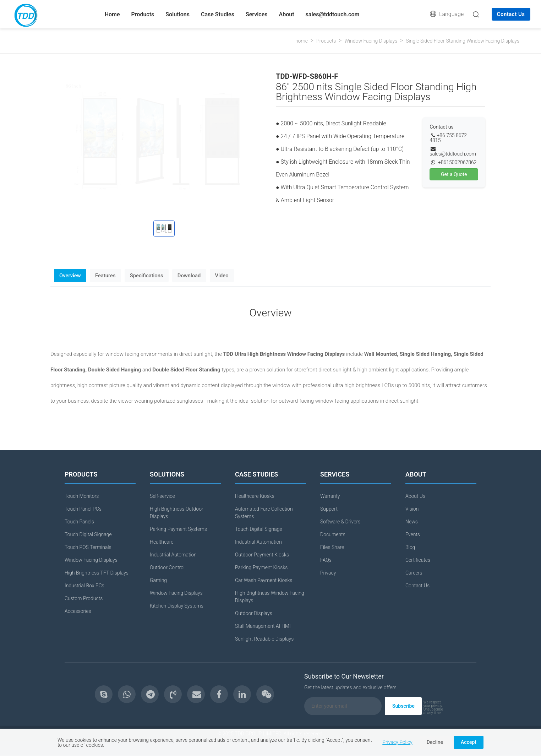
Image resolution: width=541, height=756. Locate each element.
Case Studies (218, 14)
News (412, 522)
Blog (410, 548)
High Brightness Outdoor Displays (177, 513)
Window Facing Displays (371, 41)
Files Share (332, 548)
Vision (412, 509)
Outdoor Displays (254, 614)
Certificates (418, 560)
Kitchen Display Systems (177, 606)
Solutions (177, 14)
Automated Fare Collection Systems (264, 513)
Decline (435, 742)
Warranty (330, 496)
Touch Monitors (82, 496)
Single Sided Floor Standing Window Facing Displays (463, 41)
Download (193, 276)
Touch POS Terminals (88, 548)
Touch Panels (79, 522)
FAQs (326, 560)
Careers (414, 573)
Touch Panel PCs (83, 509)
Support (329, 509)
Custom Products (84, 599)
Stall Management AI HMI (263, 626)
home (302, 41)
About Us (415, 496)
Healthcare (162, 542)
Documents (333, 535)
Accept (469, 742)
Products (143, 14)
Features (107, 276)
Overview (71, 276)
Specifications (149, 276)
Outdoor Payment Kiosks (262, 555)
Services (257, 14)
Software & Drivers (340, 522)
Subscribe (403, 706)
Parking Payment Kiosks (261, 568)
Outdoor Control (167, 568)
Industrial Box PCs (84, 586)
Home (112, 14)
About (287, 14)
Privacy (328, 573)
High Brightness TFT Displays (97, 573)
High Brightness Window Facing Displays (270, 597)
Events (413, 535)
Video (226, 276)
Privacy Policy (397, 742)
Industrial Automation (173, 555)
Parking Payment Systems (178, 529)
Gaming (158, 581)
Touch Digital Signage (88, 535)
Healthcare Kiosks (255, 496)
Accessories (78, 611)
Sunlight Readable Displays (264, 639)
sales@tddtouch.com (333, 14)
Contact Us (511, 14)
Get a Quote (454, 174)
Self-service (162, 496)
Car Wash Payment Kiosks (264, 581)
